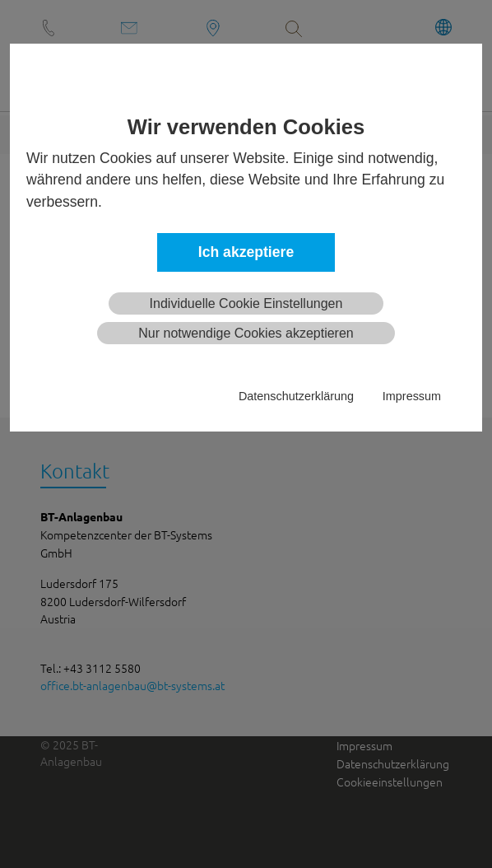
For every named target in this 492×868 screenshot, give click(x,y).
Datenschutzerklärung (296, 396)
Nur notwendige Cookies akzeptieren (246, 333)
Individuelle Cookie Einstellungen (246, 303)
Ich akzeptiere (246, 252)
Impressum (412, 396)
